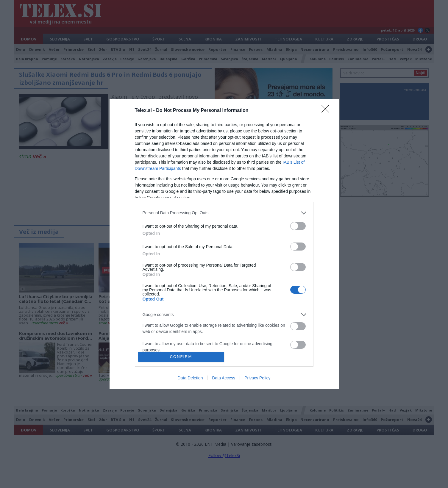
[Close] (327, 111)
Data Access (224, 378)
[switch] (298, 226)
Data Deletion (190, 378)
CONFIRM (181, 357)
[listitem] (224, 213)
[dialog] (224, 244)
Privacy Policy (257, 378)
